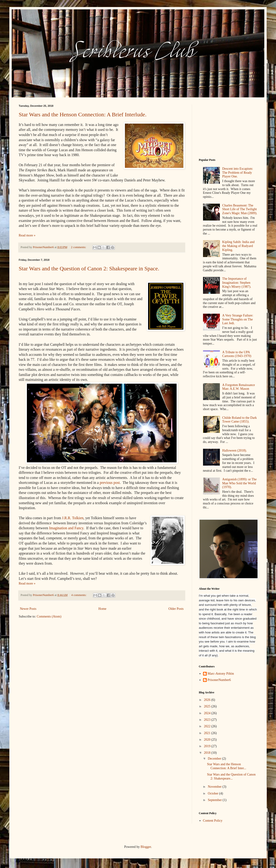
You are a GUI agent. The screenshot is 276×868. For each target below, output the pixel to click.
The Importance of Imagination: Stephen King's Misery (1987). (237, 283)
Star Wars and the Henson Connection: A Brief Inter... (227, 766)
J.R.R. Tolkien (72, 518)
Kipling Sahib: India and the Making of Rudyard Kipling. (238, 246)
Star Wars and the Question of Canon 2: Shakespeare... (231, 776)
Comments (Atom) (49, 616)
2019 (208, 746)
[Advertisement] (228, 128)
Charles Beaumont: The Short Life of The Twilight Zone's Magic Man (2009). (240, 209)
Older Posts (176, 609)
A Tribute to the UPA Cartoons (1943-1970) (237, 354)
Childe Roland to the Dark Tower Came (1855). (240, 420)
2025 (208, 706)
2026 (208, 700)
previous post (110, 483)
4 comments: (79, 595)
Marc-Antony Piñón (221, 674)
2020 (208, 740)
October (213, 793)
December (215, 759)
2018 (208, 753)
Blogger (146, 847)
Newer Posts (28, 609)
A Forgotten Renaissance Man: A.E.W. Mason (239, 387)
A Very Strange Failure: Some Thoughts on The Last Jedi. (238, 319)
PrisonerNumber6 (219, 680)
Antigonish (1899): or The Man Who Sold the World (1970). (239, 483)
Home (102, 609)
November (215, 787)
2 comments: (79, 247)
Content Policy (213, 821)
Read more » (27, 235)
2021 (208, 733)
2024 (208, 713)
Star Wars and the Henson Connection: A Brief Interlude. (83, 114)
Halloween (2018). (234, 451)
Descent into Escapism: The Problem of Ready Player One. (238, 173)
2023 (208, 720)
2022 (208, 726)
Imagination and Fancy (66, 528)
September (215, 800)
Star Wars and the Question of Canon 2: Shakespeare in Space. (89, 268)
